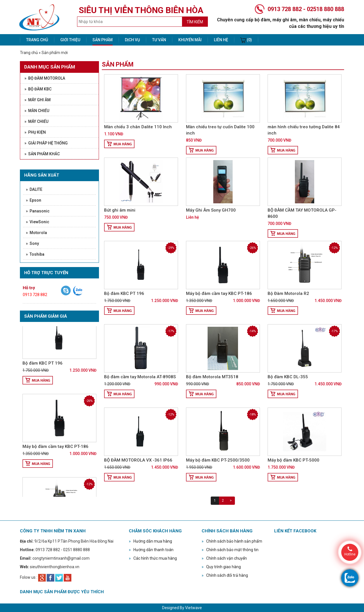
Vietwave (194, 608)
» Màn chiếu (37, 111)
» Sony (32, 243)
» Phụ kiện (35, 132)
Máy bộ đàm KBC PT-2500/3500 (218, 460)
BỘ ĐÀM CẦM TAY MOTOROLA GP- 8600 (302, 213)
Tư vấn (159, 40)
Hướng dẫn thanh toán (151, 550)
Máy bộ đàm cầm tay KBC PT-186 (55, 450)
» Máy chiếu (36, 121)
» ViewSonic (38, 222)
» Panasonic (38, 211)
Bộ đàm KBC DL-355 (288, 377)
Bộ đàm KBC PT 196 (43, 366)
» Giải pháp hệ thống (46, 143)
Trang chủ (37, 40)
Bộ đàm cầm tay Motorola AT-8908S (140, 377)
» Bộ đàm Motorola (45, 78)
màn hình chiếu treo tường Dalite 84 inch (304, 130)
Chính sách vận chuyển (224, 558)
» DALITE (34, 189)
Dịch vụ (132, 40)
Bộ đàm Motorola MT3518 (212, 377)
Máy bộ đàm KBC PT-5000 (293, 460)
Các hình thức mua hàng (153, 558)
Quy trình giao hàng (221, 567)
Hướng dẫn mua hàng (150, 541)
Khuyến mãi (190, 40)
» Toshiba (35, 254)
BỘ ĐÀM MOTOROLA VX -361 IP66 (138, 460)
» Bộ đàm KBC (38, 89)
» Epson (34, 200)
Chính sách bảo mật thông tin (230, 550)
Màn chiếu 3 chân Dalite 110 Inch (138, 127)
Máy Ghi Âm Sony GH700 (211, 210)
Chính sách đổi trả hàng (225, 575)
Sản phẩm (103, 40)
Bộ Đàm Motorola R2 (288, 293)
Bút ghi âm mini (120, 210)
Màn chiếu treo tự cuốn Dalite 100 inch (220, 130)
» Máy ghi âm (38, 100)
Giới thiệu (70, 40)
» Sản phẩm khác (42, 154)
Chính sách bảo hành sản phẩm (232, 541)
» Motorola (36, 233)
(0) (246, 40)
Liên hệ (221, 40)
